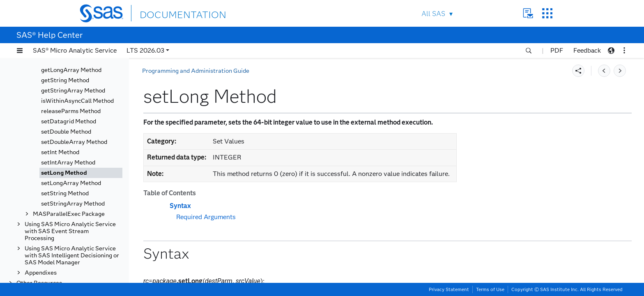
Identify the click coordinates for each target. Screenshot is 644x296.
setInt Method (60, 152)
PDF (557, 50)
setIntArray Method (68, 163)
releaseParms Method (71, 111)
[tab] (81, 173)
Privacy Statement (449, 289)
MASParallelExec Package (69, 214)
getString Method (65, 80)
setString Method (65, 193)
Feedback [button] (587, 50)
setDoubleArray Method (74, 142)
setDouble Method (66, 132)
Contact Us (528, 13)
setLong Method (64, 173)
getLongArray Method (71, 70)
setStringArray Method (73, 204)
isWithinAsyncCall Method (77, 101)
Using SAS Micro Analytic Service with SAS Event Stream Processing (70, 231)
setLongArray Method (71, 183)
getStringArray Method (73, 91)
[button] (20, 51)
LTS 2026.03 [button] (145, 50)
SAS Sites (547, 13)
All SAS (433, 14)
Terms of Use (490, 289)
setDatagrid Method (69, 121)
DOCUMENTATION (170, 13)
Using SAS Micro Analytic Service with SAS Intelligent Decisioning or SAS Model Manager (72, 256)
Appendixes (41, 273)
